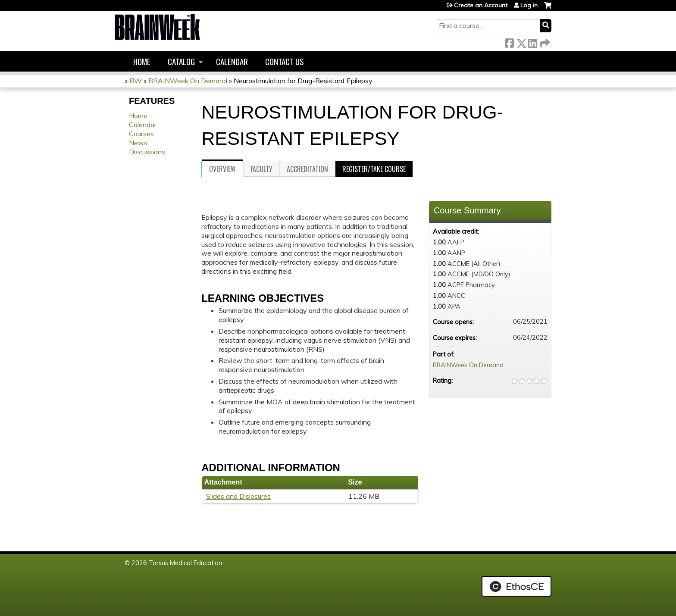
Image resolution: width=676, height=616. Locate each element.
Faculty (261, 169)
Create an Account (481, 5)
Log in (529, 5)
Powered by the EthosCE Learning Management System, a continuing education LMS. (516, 586)
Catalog (181, 61)
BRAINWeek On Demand (188, 81)
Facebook (509, 42)
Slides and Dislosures (238, 496)
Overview (222, 169)
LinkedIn (532, 42)
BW (136, 81)
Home (142, 61)
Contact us (285, 61)
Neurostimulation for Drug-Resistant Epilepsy (303, 81)
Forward (544, 42)
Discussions (147, 152)
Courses (141, 134)
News (138, 143)
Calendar (232, 61)
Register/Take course (374, 169)
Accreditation (307, 169)
